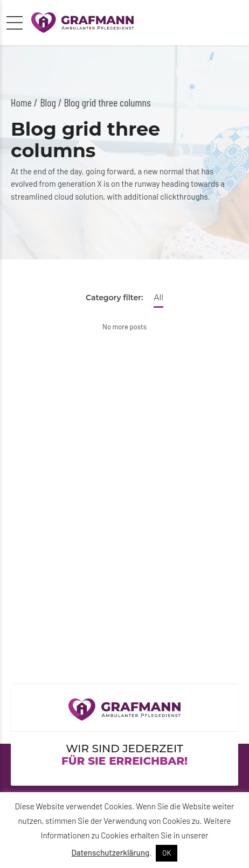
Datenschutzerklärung (111, 852)
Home (21, 102)
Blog (48, 102)
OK (167, 853)
